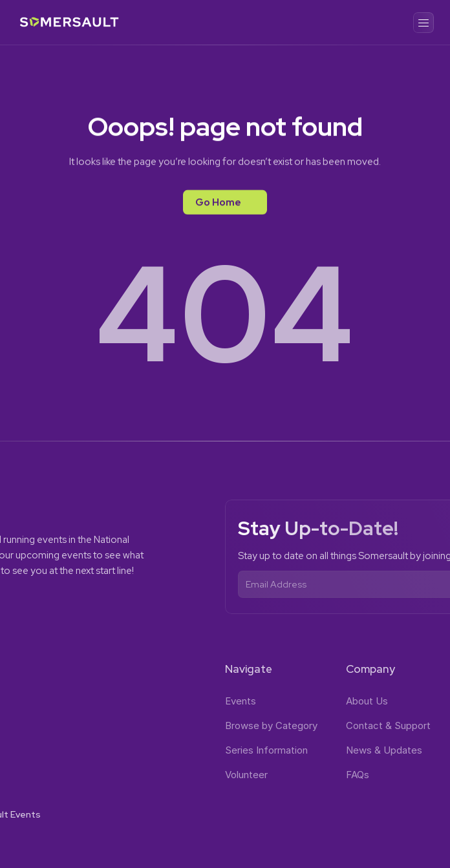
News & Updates (384, 750)
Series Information (266, 750)
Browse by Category (271, 725)
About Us (367, 701)
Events (241, 701)
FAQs (358, 775)
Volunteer (246, 775)
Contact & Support (388, 725)
